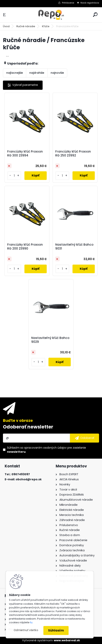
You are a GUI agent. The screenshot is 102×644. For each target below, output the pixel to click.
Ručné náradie (26, 26)
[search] (95, 15)
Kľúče (46, 26)
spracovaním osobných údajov (45, 448)
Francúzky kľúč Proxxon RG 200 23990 (25, 247)
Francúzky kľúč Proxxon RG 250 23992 (73, 154)
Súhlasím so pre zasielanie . (47, 450)
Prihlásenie (68, 3)
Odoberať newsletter (28, 427)
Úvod (6, 26)
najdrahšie (37, 73)
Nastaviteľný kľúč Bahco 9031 (74, 247)
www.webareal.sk (67, 640)
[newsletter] (85, 438)
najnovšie (57, 73)
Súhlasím (56, 630)
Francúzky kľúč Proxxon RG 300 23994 (25, 154)
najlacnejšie (15, 73)
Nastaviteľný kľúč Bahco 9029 (50, 340)
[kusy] (14, 176)
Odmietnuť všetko (26, 630)
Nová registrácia (90, 3)
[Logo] (51, 15)
